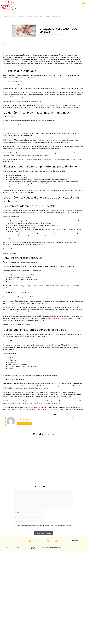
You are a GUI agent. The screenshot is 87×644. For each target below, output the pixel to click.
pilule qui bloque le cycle (55, 318)
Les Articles (20, 17)
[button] (78, 5)
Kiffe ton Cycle (10, 17)
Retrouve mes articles (25, 423)
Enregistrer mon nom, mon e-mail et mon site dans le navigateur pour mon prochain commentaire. (44, 527)
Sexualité (28, 17)
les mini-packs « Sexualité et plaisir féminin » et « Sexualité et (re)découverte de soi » (46, 410)
